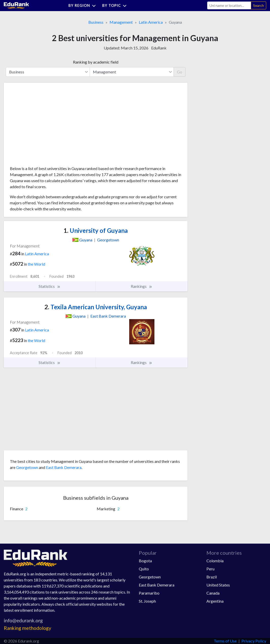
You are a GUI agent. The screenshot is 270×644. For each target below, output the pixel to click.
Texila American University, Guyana (96, 307)
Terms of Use (225, 641)
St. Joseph (147, 601)
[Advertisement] (48, 126)
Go (180, 72)
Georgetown (27, 467)
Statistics (50, 286)
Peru (210, 569)
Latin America (151, 22)
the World (36, 264)
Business (96, 22)
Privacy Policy (254, 641)
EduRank (159, 48)
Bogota (145, 561)
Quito (144, 569)
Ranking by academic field (96, 62)
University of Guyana (96, 230)
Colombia (215, 561)
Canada (213, 593)
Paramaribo (149, 593)
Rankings (142, 286)
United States (218, 585)
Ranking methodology (28, 628)
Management (121, 22)
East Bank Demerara (64, 467)
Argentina (215, 601)
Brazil (212, 577)
